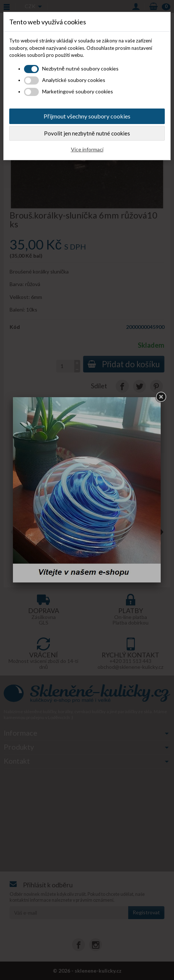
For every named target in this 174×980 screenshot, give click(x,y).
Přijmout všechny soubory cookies (87, 116)
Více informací (87, 149)
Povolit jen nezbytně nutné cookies (87, 133)
